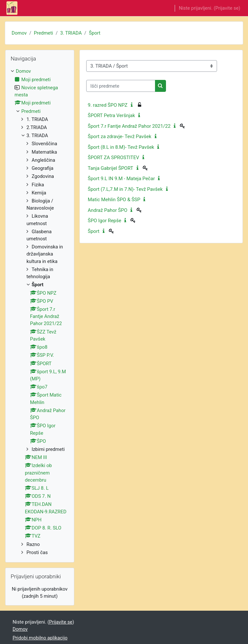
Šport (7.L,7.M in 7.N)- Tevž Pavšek (125, 189)
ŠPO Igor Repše (105, 221)
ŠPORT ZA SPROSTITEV (114, 158)
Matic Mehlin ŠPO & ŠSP (114, 200)
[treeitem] (40, 312)
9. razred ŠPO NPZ (108, 105)
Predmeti (44, 33)
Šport (95, 33)
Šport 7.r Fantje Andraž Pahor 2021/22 (129, 126)
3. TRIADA (71, 33)
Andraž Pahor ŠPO (108, 210)
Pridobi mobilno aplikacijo (40, 638)
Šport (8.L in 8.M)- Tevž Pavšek (121, 147)
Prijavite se (227, 8)
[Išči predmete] (121, 86)
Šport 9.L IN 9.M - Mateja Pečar (121, 179)
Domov (19, 33)
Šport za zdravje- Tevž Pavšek (120, 136)
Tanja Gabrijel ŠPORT (111, 168)
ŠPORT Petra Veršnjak (111, 115)
